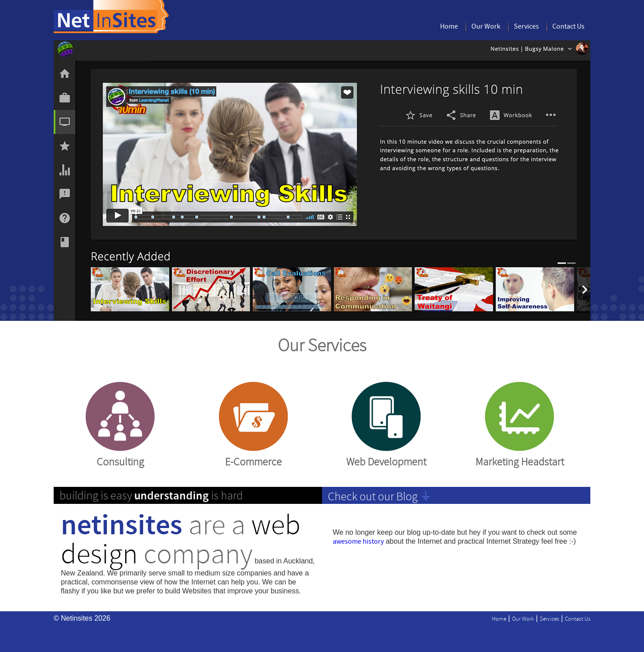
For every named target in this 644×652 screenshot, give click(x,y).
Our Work (486, 27)
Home (449, 27)
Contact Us (568, 27)
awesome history (358, 542)
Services (526, 27)
